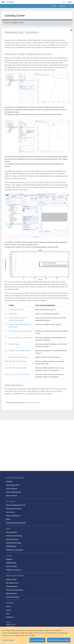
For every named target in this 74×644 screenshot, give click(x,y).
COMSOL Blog (11, 546)
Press (8, 613)
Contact (63, 6)
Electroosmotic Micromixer (19, 357)
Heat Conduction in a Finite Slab (21, 337)
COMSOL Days (11, 563)
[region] (37, 635)
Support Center (11, 579)
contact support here (33, 402)
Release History (12, 496)
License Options (12, 489)
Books (8, 519)
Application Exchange (14, 543)
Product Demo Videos (14, 509)
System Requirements (14, 492)
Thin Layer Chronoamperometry (20, 331)
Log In (54, 6)
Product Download (13, 597)
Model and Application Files (16, 505)
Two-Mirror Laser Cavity (18, 368)
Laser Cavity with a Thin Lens (19, 374)
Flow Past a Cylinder (16, 310)
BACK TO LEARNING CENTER (14, 23)
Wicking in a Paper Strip (18, 361)
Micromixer (13, 314)
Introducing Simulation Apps (16, 523)
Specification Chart (13, 485)
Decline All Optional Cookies (59, 640)
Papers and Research (13, 516)
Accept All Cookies (38, 640)
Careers (9, 610)
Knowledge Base (12, 586)
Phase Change (14, 344)
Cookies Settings (8, 640)
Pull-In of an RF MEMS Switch (20, 351)
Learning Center (12, 532)
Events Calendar (12, 566)
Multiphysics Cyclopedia (15, 550)
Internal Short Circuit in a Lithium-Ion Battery (18, 319)
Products (9, 481)
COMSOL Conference (13, 570)
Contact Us (10, 617)
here (23, 394)
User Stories (10, 512)
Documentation (11, 593)
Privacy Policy (11, 624)
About (8, 606)
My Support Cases (12, 583)
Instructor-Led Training (14, 536)
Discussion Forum (12, 539)
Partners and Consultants (15, 590)
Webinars (9, 559)
